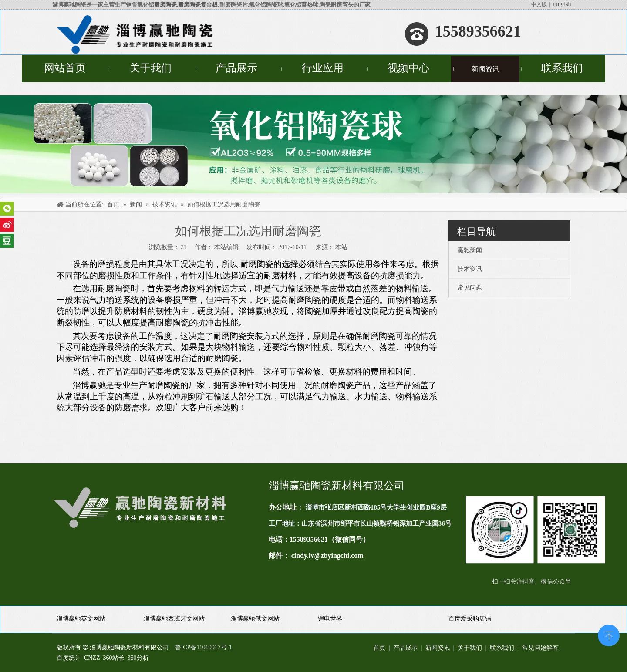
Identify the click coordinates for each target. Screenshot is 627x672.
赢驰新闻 (470, 250)
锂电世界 (330, 619)
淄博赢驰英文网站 (81, 619)
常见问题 (470, 288)
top (609, 635)
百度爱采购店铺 (470, 619)
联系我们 (502, 648)
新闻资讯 (438, 648)
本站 (341, 247)
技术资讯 (470, 269)
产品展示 (405, 648)
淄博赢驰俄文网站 (255, 619)
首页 (379, 648)
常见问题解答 (540, 648)
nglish (563, 4)
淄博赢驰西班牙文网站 (174, 619)
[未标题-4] (313, 144)
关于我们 (470, 648)
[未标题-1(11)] (536, 530)
